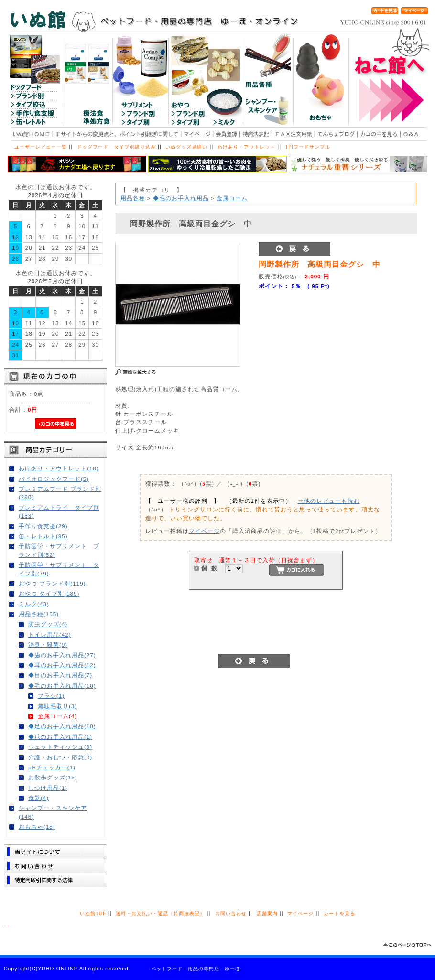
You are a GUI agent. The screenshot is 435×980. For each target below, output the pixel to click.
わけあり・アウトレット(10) (59, 468)
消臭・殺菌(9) (48, 644)
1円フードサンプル (308, 147)
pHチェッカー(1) (52, 767)
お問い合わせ (231, 913)
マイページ (204, 531)
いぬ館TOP (93, 913)
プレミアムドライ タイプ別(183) (59, 511)
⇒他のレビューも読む (329, 501)
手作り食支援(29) (43, 526)
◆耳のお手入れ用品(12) (62, 665)
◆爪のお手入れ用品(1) (60, 737)
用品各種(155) (39, 614)
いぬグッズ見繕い (186, 147)
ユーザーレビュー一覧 (41, 147)
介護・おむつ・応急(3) (60, 757)
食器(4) (38, 798)
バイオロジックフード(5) (54, 479)
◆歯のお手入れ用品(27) (62, 655)
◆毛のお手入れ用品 (181, 198)
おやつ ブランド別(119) (52, 583)
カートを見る (339, 913)
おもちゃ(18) (37, 826)
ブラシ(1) (51, 696)
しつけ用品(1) (48, 788)
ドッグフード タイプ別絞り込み (116, 147)
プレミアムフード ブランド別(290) (60, 493)
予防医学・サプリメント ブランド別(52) (59, 550)
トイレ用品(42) (50, 634)
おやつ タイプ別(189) (49, 593)
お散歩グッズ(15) (53, 777)
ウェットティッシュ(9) (60, 747)
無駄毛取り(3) (57, 706)
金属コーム (232, 198)
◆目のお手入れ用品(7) (60, 675)
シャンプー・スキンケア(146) (53, 812)
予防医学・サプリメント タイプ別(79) (59, 569)
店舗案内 (267, 913)
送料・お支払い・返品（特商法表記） (160, 913)
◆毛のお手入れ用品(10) (62, 686)
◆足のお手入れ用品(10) (62, 726)
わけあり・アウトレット (246, 147)
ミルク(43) (34, 604)
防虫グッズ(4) (48, 624)
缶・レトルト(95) (43, 536)
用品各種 (133, 198)
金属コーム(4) (57, 716)
